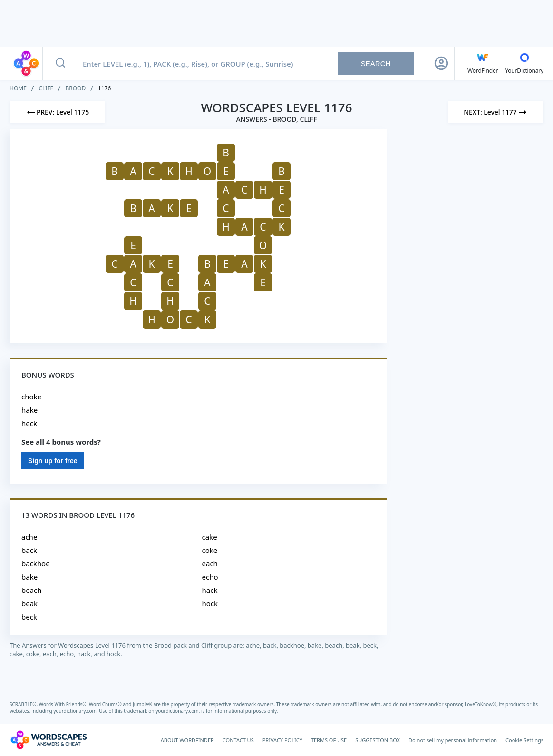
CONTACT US (238, 740)
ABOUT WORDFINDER (187, 740)
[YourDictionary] (524, 63)
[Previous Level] (57, 112)
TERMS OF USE (329, 740)
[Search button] (60, 63)
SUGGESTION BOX (378, 740)
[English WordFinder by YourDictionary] (483, 63)
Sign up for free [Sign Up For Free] (53, 461)
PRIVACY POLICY (282, 740)
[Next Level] (496, 112)
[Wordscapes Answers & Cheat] (49, 740)
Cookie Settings (524, 740)
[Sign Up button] (441, 63)
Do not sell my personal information (453, 740)
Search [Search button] (376, 63)
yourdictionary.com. (76, 711)
